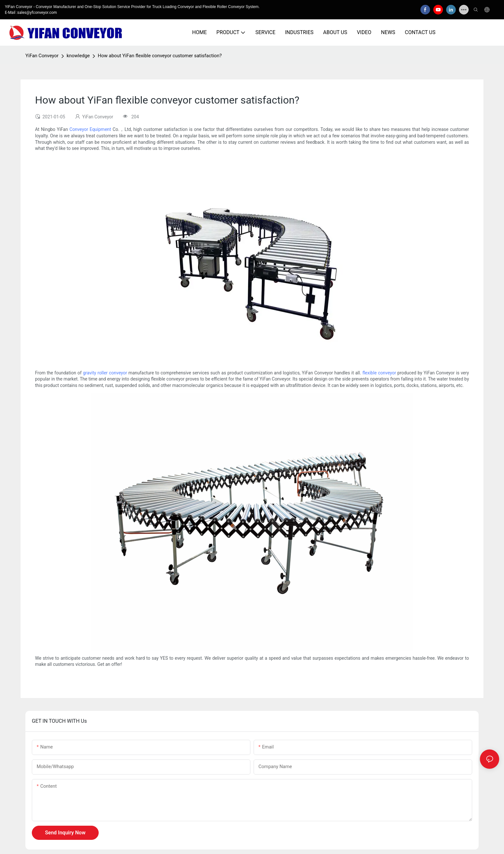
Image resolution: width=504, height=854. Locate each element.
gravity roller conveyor (105, 373)
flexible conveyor (379, 373)
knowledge (78, 56)
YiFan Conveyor (42, 56)
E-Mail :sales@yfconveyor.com (31, 13)
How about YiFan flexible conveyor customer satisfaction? (160, 56)
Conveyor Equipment (90, 129)
